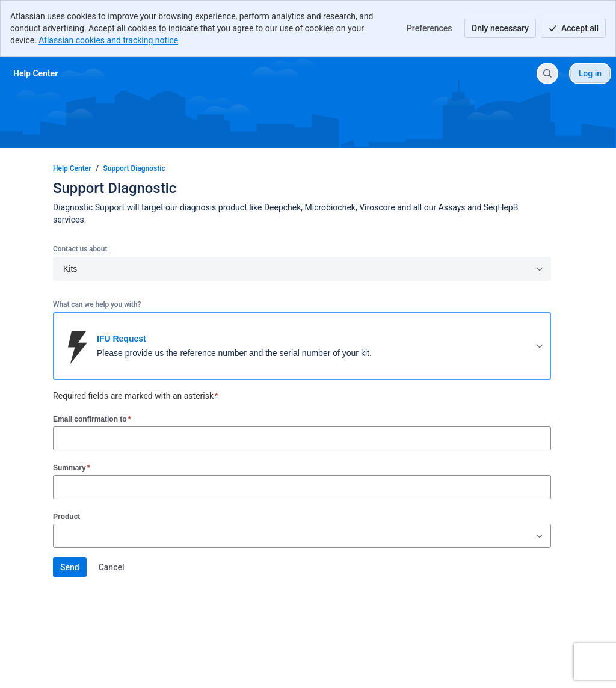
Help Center (72, 168)
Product (66, 517)
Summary (71, 468)
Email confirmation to (92, 419)
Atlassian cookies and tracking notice (108, 40)
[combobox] (60, 536)
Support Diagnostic (134, 168)
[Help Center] (35, 73)
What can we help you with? (97, 304)
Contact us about (80, 249)
